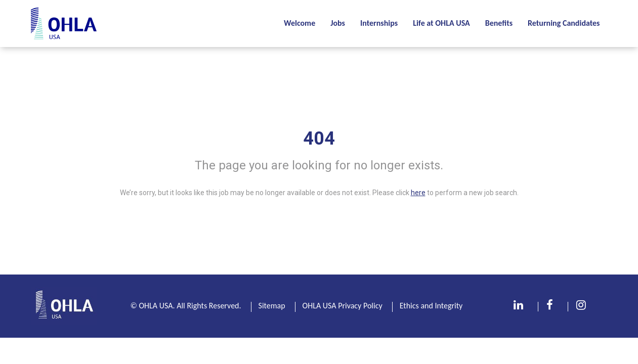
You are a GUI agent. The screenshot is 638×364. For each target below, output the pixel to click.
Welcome (300, 23)
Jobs (338, 23)
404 (319, 139)
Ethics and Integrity (431, 306)
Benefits (499, 23)
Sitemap (272, 306)
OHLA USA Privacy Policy (343, 306)
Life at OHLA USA (441, 23)
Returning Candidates (564, 23)
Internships (379, 23)
